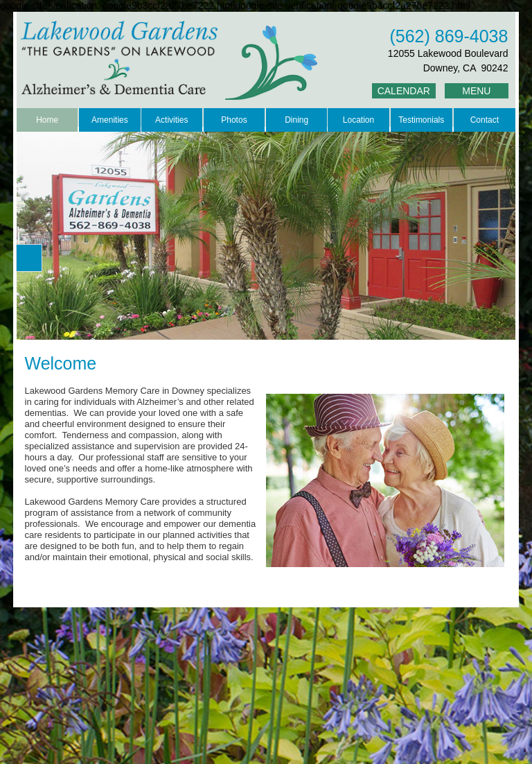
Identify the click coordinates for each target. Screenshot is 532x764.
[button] (29, 258)
